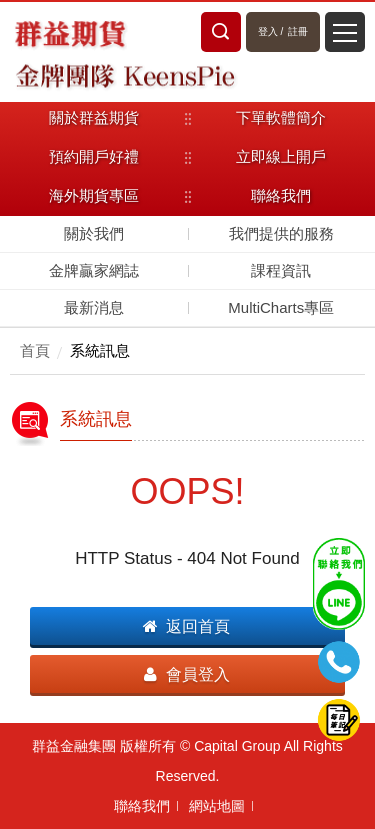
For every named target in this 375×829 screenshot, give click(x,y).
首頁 (35, 350)
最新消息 (94, 307)
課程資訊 (281, 270)
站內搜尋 (221, 32)
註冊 (298, 31)
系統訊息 (100, 350)
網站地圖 (217, 806)
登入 (268, 31)
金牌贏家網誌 (94, 270)
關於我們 (94, 233)
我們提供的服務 (281, 233)
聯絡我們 (142, 806)
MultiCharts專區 (281, 307)
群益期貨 (70, 32)
